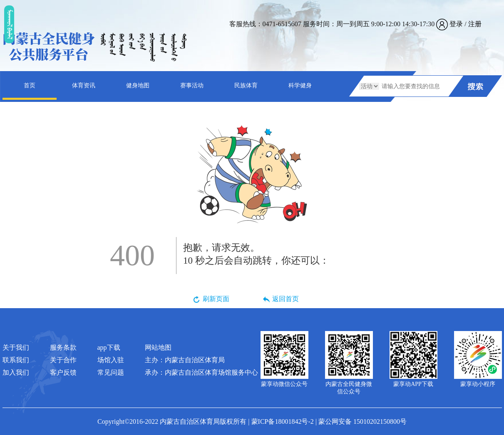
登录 (456, 24)
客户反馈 (63, 372)
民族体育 (246, 85)
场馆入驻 (111, 360)
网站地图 (158, 347)
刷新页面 (216, 299)
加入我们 (16, 372)
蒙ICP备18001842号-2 (283, 421)
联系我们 (16, 360)
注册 (475, 24)
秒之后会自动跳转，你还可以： (256, 253)
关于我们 (16, 347)
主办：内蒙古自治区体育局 (185, 360)
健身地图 (138, 85)
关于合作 (63, 360)
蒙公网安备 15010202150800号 (362, 421)
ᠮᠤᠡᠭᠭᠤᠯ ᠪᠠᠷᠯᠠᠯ (9, 24)
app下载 (109, 347)
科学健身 (300, 85)
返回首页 (286, 299)
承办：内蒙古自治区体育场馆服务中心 (201, 372)
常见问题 (111, 372)
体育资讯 (84, 85)
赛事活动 (192, 85)
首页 (30, 85)
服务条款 (63, 347)
